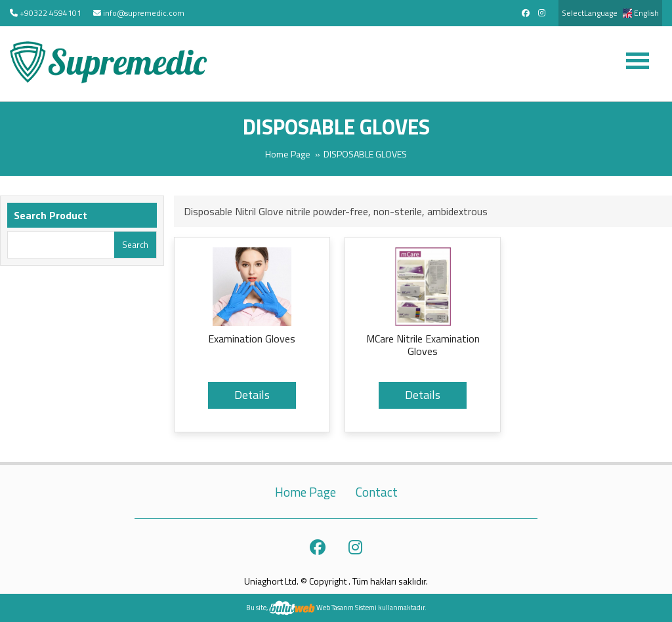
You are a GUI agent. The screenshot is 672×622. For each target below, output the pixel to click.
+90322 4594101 (51, 13)
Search (135, 245)
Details (252, 395)
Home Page (288, 154)
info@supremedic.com (144, 13)
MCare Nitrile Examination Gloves (423, 345)
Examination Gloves (252, 340)
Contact (377, 492)
